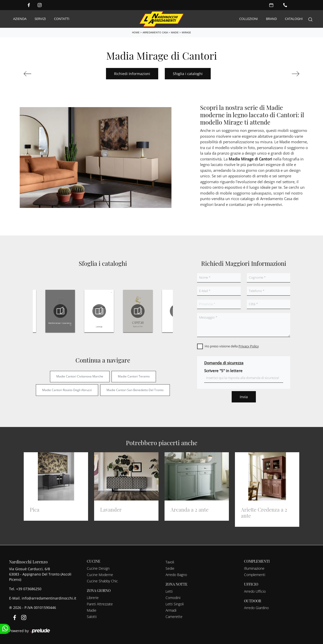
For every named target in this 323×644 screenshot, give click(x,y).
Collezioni (249, 19)
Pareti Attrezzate (100, 604)
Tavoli (170, 562)
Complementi (255, 575)
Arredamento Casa (155, 32)
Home (136, 32)
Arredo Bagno (176, 575)
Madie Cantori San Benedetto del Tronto (135, 390)
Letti (169, 591)
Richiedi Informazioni (132, 74)
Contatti (62, 19)
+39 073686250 (29, 589)
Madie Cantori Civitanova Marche (80, 376)
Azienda (20, 19)
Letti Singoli (175, 604)
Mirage (186, 32)
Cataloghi (294, 19)
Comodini (173, 598)
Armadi (171, 610)
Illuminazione (254, 568)
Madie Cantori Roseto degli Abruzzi (67, 390)
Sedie (170, 568)
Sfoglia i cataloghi (188, 74)
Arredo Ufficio (255, 591)
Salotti (92, 617)
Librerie (93, 598)
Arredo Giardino (256, 608)
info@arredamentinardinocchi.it (49, 598)
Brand (271, 19)
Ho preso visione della (232, 346)
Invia (244, 397)
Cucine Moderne (100, 575)
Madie (175, 32)
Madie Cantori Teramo (134, 376)
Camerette (174, 617)
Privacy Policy (249, 346)
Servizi (40, 19)
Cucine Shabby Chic (102, 581)
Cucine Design (98, 568)
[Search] (310, 19)
